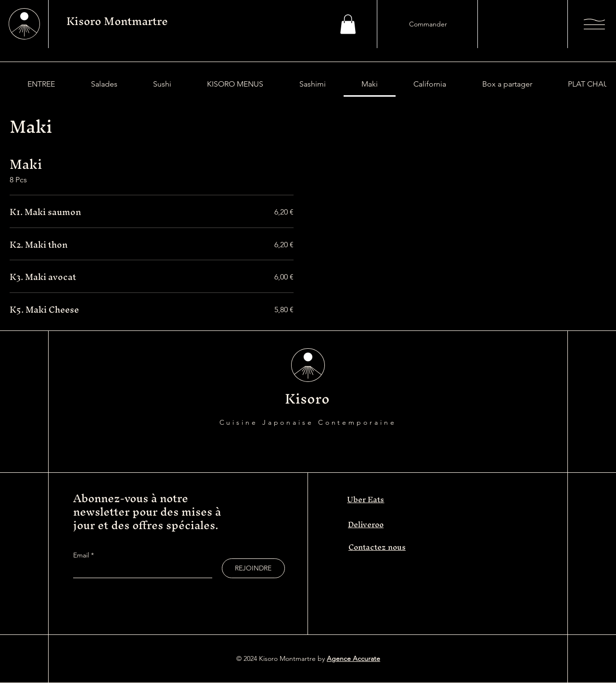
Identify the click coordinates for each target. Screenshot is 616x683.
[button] (348, 24)
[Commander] (428, 24)
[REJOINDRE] (253, 568)
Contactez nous (377, 547)
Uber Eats (366, 499)
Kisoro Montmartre (117, 21)
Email (82, 555)
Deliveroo (366, 524)
